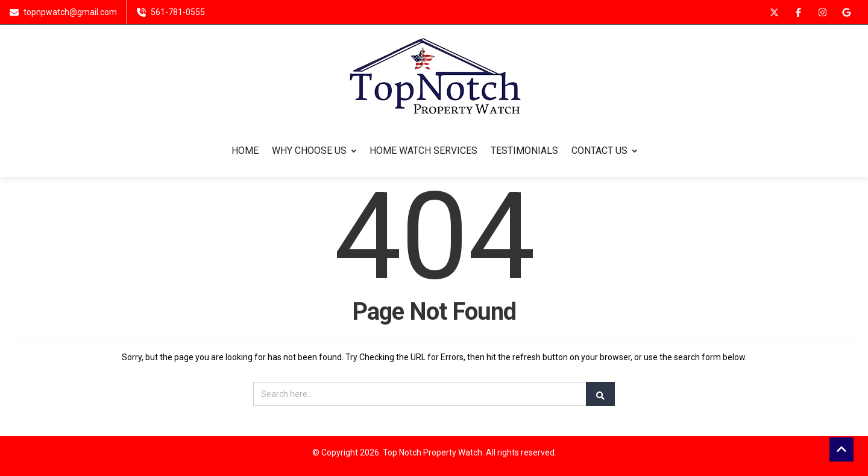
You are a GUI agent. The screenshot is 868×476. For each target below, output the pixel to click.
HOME (245, 151)
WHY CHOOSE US (314, 151)
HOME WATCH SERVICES (423, 151)
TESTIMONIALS (524, 151)
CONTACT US (604, 151)
